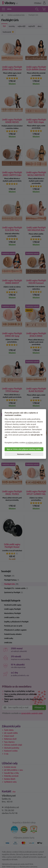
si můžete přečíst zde (34, 443)
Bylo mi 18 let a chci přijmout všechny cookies (24, 449)
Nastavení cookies (24, 454)
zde (6, 435)
